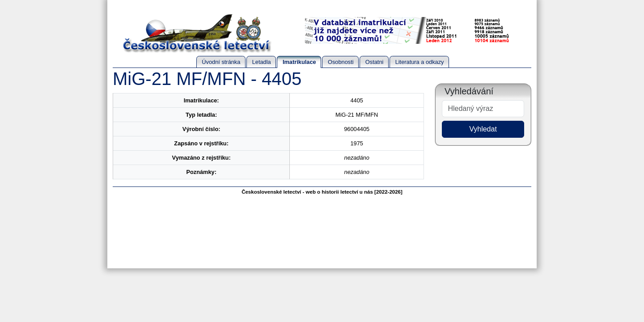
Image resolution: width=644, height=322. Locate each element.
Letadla (262, 62)
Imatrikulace (299, 62)
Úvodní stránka (221, 62)
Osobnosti (341, 62)
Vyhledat (483, 129)
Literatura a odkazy (420, 62)
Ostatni (375, 62)
